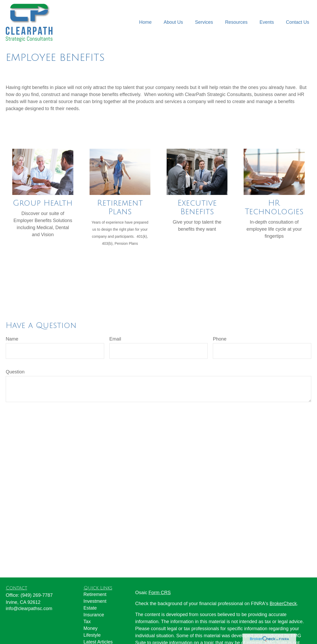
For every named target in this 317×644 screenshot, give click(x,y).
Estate (90, 608)
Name (12, 339)
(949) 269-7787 (37, 595)
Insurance (94, 615)
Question (15, 372)
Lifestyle (92, 635)
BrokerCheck (283, 604)
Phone (220, 339)
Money (91, 628)
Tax (87, 622)
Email (115, 339)
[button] (145, 22)
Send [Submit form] (17, 418)
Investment (95, 601)
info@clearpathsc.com (29, 609)
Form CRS (160, 593)
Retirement (95, 594)
